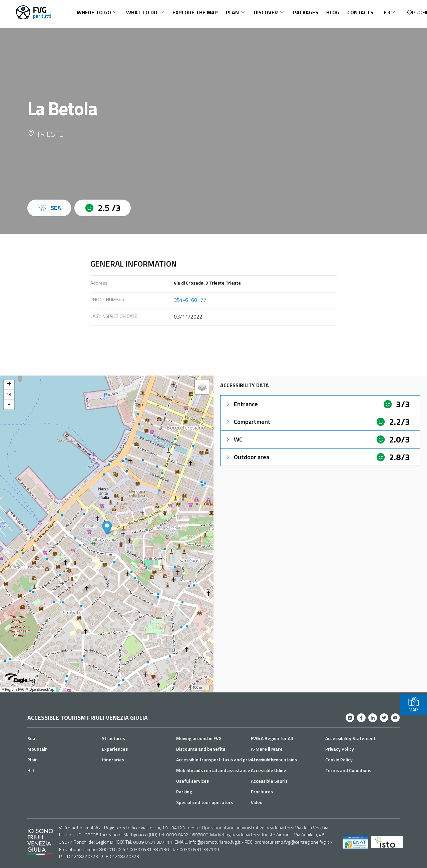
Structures (113, 738)
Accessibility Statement (350, 738)
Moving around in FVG (199, 738)
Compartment (248, 422)
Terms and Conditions (348, 770)
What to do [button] (142, 12)
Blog (333, 12)
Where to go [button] (94, 12)
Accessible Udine (269, 770)
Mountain (38, 749)
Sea (31, 738)
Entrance (241, 404)
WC (234, 439)
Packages (306, 12)
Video (257, 802)
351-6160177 (190, 300)
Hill (31, 770)
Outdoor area (247, 457)
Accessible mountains (274, 760)
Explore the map (195, 12)
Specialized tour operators (205, 802)
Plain (33, 760)
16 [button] (9, 394)
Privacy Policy (340, 749)
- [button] (9, 405)
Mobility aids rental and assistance (213, 770)
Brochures (262, 792)
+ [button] (9, 385)
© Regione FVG (13, 689)
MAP (413, 705)
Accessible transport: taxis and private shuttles (227, 760)
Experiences (115, 749)
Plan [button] (232, 12)
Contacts (360, 12)
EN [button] (387, 12)
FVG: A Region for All (272, 738)
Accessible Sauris (269, 781)
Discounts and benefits (201, 749)
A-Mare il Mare (267, 749)
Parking (184, 792)
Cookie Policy (339, 760)
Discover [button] (266, 12)
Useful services (192, 781)
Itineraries (113, 760)
